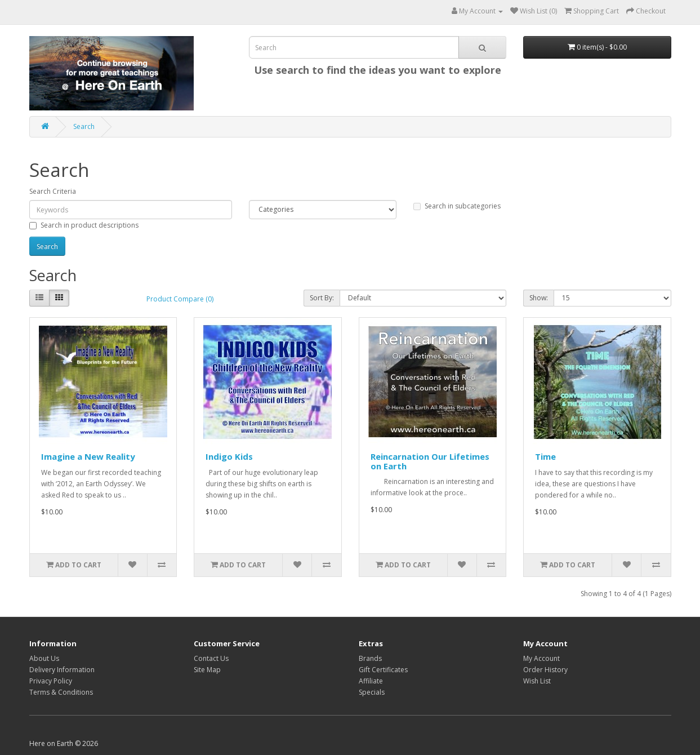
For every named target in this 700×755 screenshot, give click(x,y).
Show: (539, 298)
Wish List (537, 681)
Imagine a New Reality (88, 456)
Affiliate (371, 681)
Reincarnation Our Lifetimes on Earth (430, 461)
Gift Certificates (383, 670)
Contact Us (211, 658)
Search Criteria (53, 191)
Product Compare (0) (180, 299)
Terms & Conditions (61, 692)
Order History (545, 670)
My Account (541, 658)
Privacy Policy (51, 681)
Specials (372, 692)
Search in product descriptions (84, 225)
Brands (370, 658)
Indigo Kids (229, 456)
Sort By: (322, 298)
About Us (44, 658)
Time (545, 456)
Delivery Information (62, 670)
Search (84, 126)
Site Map (207, 670)
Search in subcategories (457, 206)
